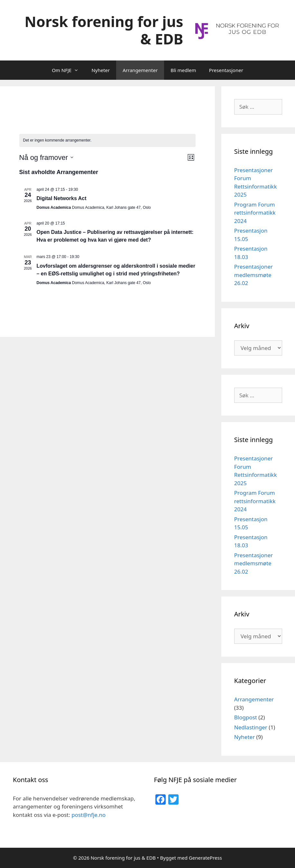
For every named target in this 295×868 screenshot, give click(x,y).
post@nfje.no (88, 815)
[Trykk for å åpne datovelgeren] (46, 157)
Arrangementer (140, 70)
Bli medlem (183, 70)
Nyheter (101, 70)
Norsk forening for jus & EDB (104, 30)
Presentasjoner (226, 70)
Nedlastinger (251, 727)
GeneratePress (205, 858)
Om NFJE (68, 70)
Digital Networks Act (62, 198)
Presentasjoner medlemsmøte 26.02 (254, 275)
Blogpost (246, 717)
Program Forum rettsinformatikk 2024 (255, 213)
